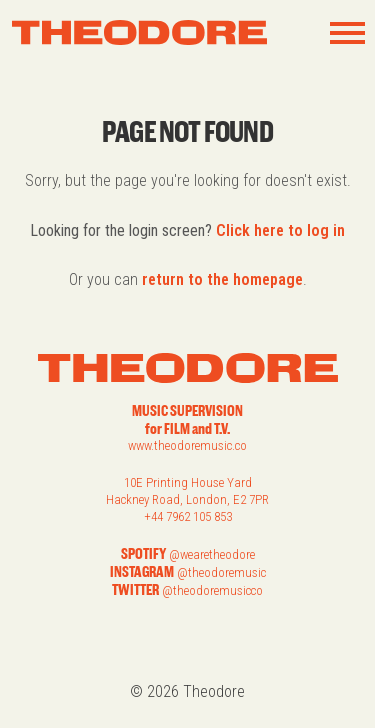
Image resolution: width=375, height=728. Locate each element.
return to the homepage (222, 279)
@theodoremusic (221, 572)
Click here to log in (280, 230)
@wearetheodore (212, 554)
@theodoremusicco (212, 590)
